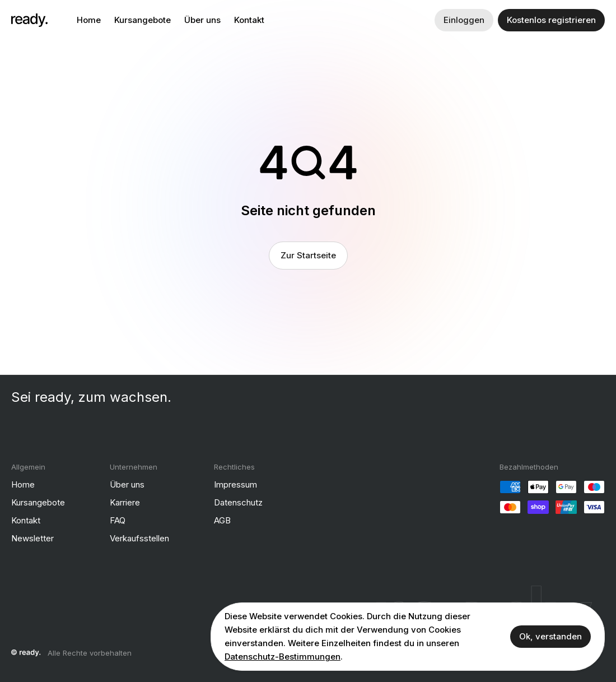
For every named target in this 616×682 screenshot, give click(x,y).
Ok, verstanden (550, 636)
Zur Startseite (308, 255)
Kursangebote (143, 20)
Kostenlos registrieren (551, 20)
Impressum (235, 484)
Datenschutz (238, 502)
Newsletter (32, 538)
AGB (222, 520)
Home (89, 20)
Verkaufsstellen (139, 538)
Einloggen (464, 20)
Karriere (125, 502)
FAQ (118, 520)
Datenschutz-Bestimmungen (283, 657)
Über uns (202, 20)
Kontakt (249, 20)
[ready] (29, 20)
